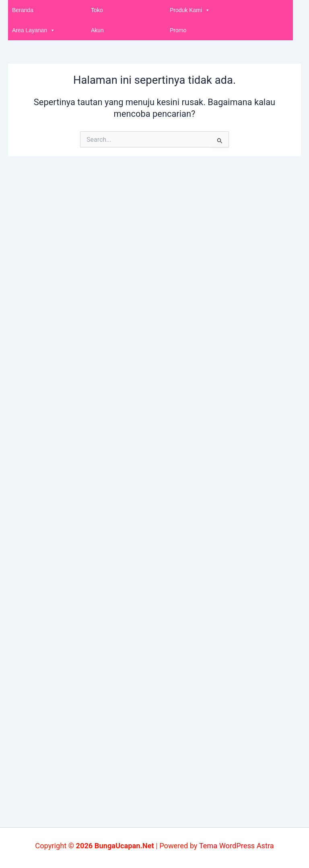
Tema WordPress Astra (237, 846)
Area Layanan (34, 30)
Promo (178, 30)
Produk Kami (190, 10)
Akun (97, 30)
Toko (97, 10)
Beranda (23, 10)
